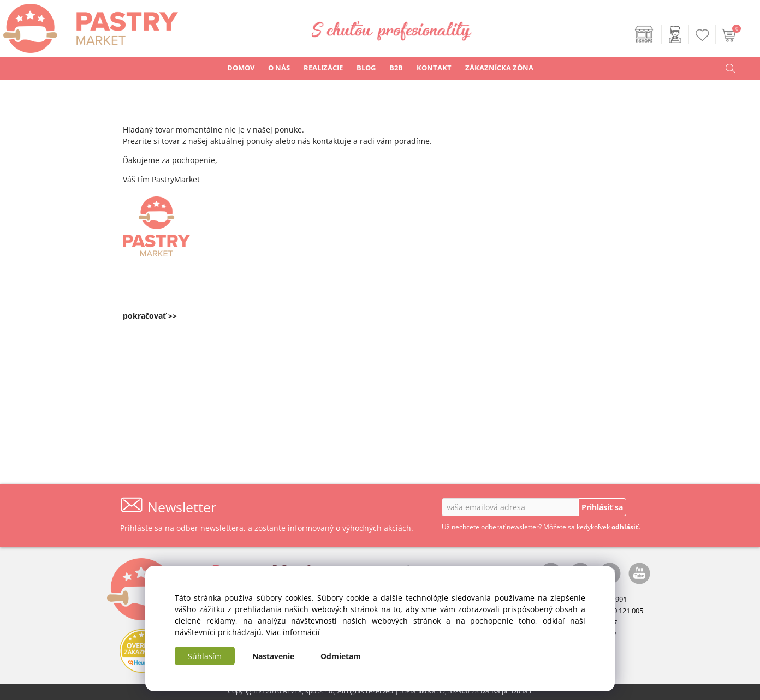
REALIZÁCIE (323, 68)
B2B (396, 68)
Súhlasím (205, 656)
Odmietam (341, 656)
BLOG (366, 68)
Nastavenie (273, 656)
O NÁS (279, 68)
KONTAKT (434, 68)
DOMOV (241, 68)
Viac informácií (293, 632)
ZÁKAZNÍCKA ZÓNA (499, 68)
